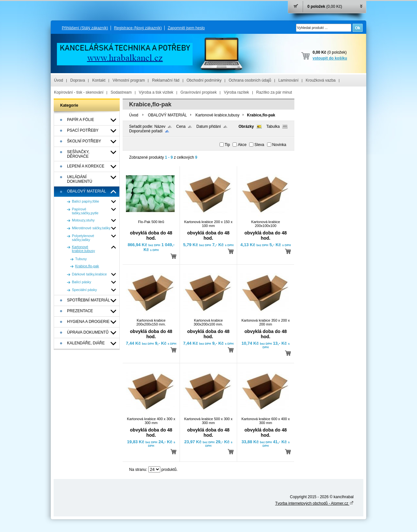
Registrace (138, 28)
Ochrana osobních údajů (250, 80)
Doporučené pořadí (146, 131)
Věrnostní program (129, 80)
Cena (181, 126)
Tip (227, 145)
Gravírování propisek (199, 92)
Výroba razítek (236, 92)
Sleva (259, 145)
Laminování (289, 80)
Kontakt (99, 80)
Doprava (78, 80)
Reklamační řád (166, 80)
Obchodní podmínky (204, 80)
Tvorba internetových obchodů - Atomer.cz (314, 503)
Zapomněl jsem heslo (186, 28)
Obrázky (246, 126)
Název (160, 126)
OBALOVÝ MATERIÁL (168, 115)
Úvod (59, 80)
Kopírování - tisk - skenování (79, 92)
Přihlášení (85, 28)
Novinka (279, 145)
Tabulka (273, 126)
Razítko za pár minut (274, 92)
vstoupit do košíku (330, 58)
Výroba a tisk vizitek (156, 92)
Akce (242, 145)
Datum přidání (209, 126)
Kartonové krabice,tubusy (217, 115)
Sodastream (121, 92)
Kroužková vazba (321, 80)
